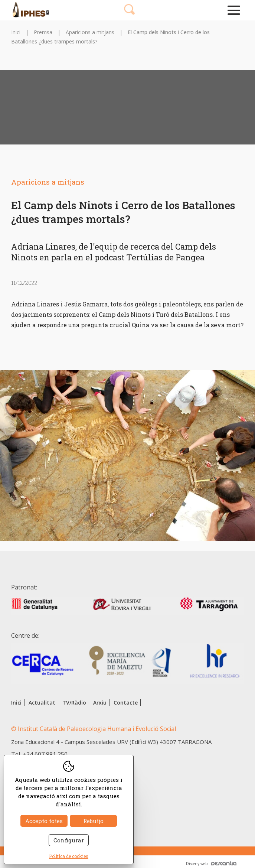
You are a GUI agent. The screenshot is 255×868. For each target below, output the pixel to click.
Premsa (43, 32)
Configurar (69, 840)
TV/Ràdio (74, 703)
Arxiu (100, 703)
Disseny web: (211, 864)
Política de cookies (69, 856)
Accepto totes (44, 821)
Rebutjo (93, 821)
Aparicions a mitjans (90, 32)
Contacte (126, 703)
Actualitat (42, 703)
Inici (16, 32)
